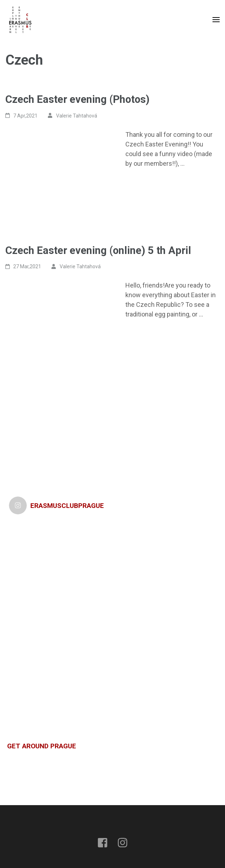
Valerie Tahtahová (77, 116)
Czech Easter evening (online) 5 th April (98, 250)
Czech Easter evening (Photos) (77, 99)
